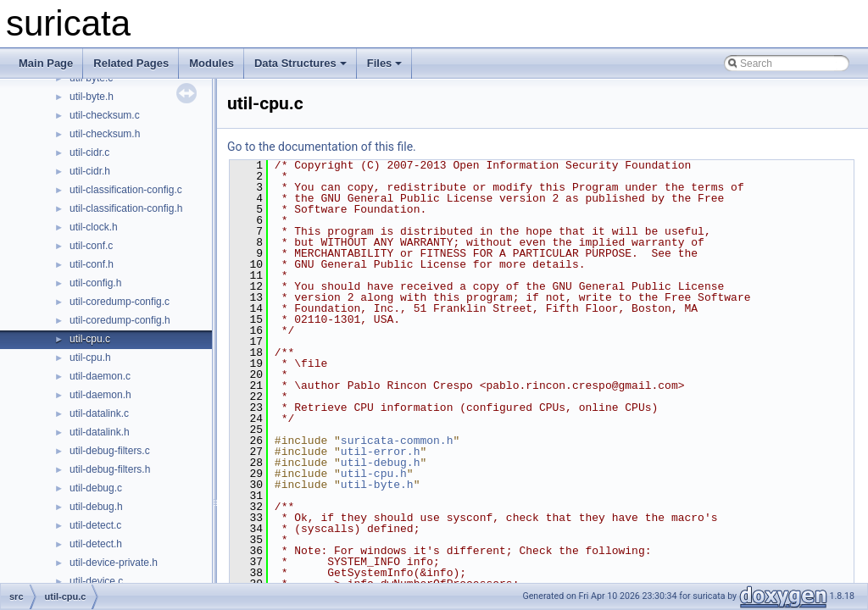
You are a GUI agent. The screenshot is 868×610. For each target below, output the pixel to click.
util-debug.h (96, 507)
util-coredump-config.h (120, 320)
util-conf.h (92, 264)
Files (385, 63)
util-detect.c (95, 525)
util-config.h (95, 283)
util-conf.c (91, 246)
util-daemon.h (100, 395)
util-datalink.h (100, 432)
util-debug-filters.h (110, 469)
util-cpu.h (90, 358)
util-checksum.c (105, 115)
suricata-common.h (397, 441)
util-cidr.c (89, 152)
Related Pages (131, 63)
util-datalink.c (99, 413)
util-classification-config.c (126, 190)
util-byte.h (92, 97)
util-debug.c (96, 488)
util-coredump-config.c (120, 302)
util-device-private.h (114, 563)
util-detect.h (96, 544)
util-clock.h (94, 227)
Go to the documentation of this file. (322, 147)
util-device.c (96, 581)
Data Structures (300, 63)
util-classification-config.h (126, 208)
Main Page (46, 63)
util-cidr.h (90, 171)
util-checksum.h (105, 134)
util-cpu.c (90, 339)
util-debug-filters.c (110, 451)
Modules (211, 63)
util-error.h (381, 452)
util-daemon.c (100, 376)
